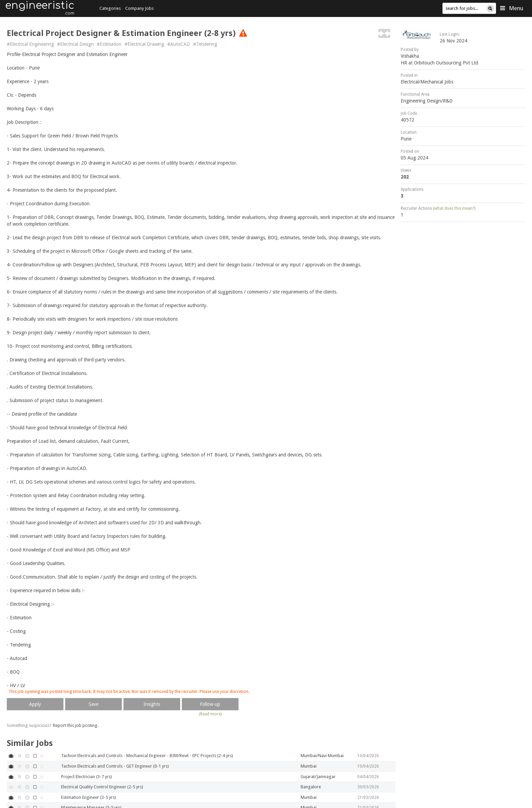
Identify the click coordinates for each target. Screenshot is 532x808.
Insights (152, 704)
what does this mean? (454, 208)
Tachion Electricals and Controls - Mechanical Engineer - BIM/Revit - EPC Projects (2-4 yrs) (147, 756)
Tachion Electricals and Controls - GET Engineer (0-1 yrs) (115, 766)
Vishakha (410, 56)
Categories (110, 8)
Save (93, 704)
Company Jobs (139, 8)
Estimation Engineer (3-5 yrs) (89, 797)
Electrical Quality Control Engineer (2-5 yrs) (102, 787)
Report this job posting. (76, 725)
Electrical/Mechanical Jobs (427, 82)
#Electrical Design (75, 44)
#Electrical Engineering (30, 44)
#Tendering (205, 44)
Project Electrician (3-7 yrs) (87, 777)
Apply (35, 704)
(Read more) (210, 714)
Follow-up (210, 704)
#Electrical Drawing (144, 44)
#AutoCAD (179, 44)
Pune (406, 139)
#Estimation (109, 44)
